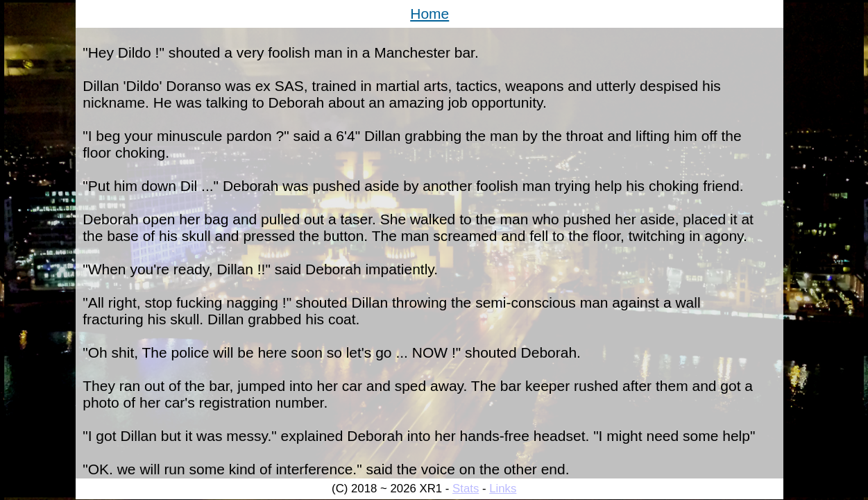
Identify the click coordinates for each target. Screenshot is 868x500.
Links (503, 489)
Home (429, 14)
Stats (466, 489)
